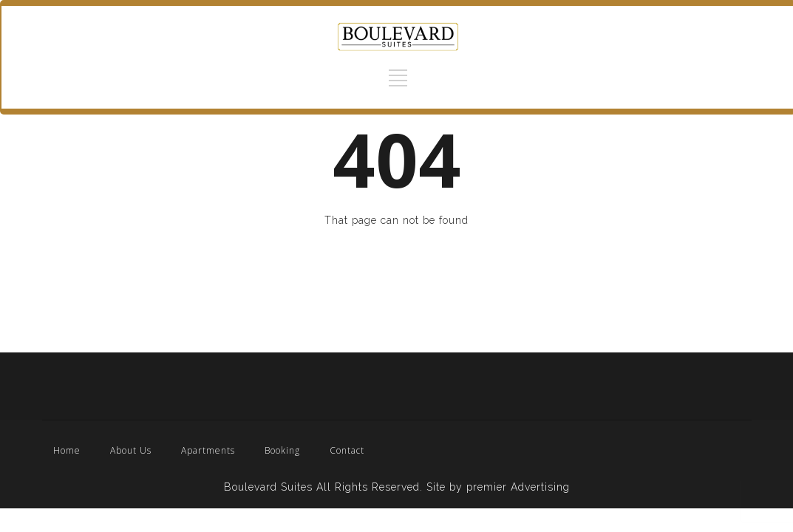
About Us (131, 450)
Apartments (208, 450)
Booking (282, 450)
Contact (347, 450)
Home (67, 450)
